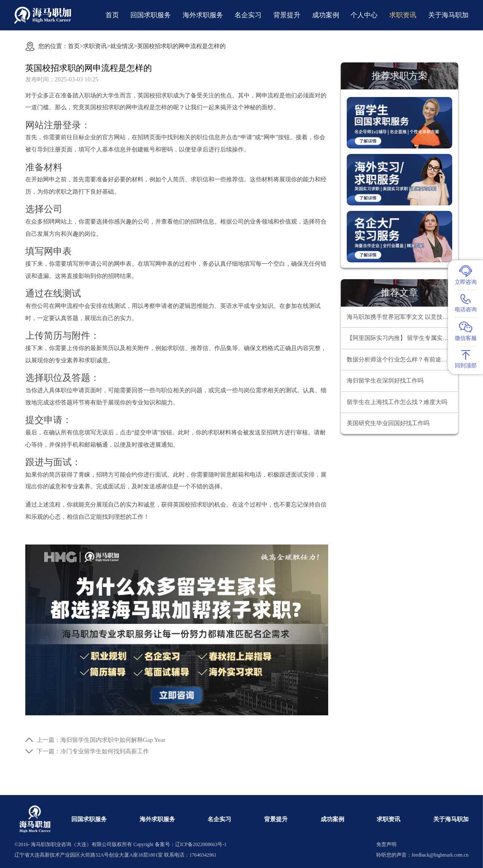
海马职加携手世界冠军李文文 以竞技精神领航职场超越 (402, 317)
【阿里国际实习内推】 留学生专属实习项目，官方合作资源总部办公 (402, 338)
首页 (112, 15)
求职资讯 (403, 15)
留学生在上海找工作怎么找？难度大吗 (397, 402)
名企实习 (248, 15)
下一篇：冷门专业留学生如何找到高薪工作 (93, 751)
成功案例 (326, 15)
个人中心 (364, 15)
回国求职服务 (151, 15)
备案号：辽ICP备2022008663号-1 (191, 845)
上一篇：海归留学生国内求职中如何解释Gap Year (101, 740)
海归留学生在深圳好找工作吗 (385, 381)
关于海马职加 (448, 15)
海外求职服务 (203, 15)
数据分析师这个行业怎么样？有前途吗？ (400, 360)
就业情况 (122, 46)
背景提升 (287, 15)
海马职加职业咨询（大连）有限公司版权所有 (81, 845)
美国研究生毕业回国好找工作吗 (388, 423)
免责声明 (386, 845)
